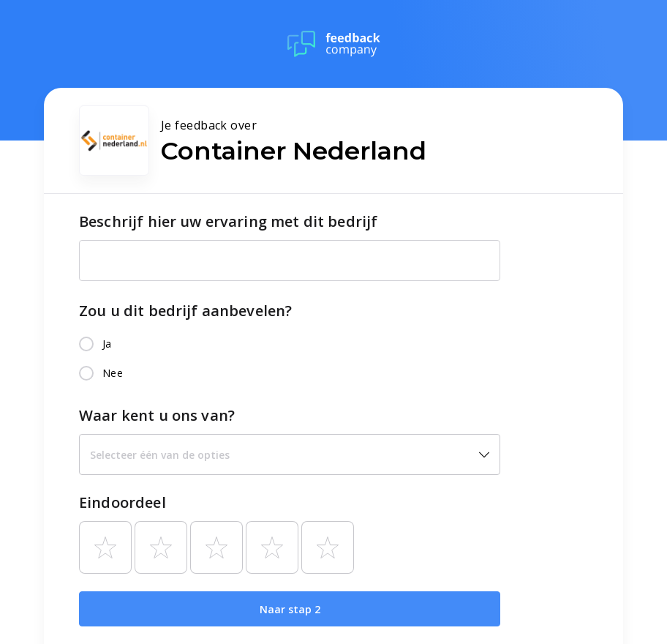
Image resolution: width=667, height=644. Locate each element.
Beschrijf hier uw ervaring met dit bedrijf (228, 221)
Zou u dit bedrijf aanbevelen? (185, 311)
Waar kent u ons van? (157, 415)
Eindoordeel (123, 502)
